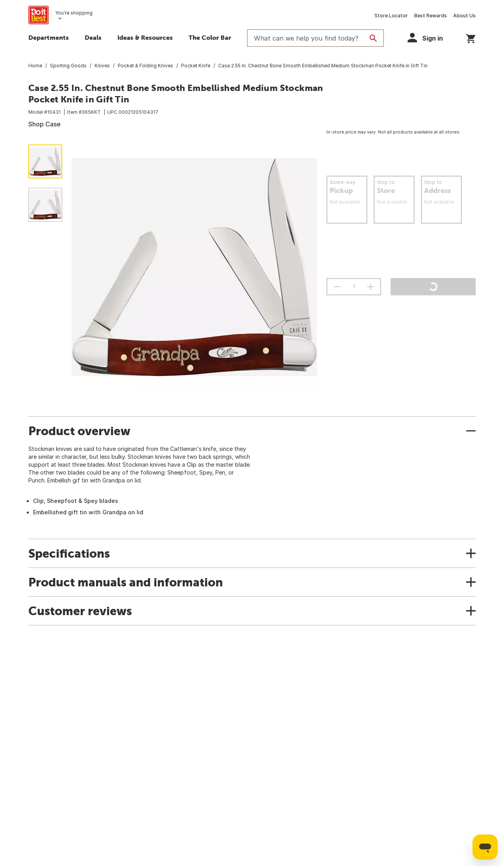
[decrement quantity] (337, 287)
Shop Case (44, 124)
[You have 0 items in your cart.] (471, 37)
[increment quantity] (371, 287)
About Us (464, 16)
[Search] (373, 38)
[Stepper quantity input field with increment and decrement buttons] (354, 287)
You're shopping (74, 13)
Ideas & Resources (145, 37)
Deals (93, 37)
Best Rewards (431, 16)
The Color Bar (210, 37)
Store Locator (391, 16)
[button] (429, 38)
